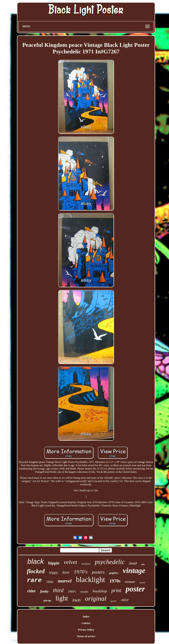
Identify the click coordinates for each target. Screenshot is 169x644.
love (66, 572)
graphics (114, 573)
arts (143, 564)
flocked (36, 571)
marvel (65, 581)
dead (133, 564)
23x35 (77, 600)
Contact (86, 623)
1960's (72, 592)
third (58, 590)
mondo (84, 592)
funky (44, 591)
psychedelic (110, 562)
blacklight (90, 580)
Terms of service (86, 636)
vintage (134, 570)
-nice (125, 600)
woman (130, 582)
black (36, 561)
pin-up (47, 600)
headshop (100, 591)
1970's (81, 572)
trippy (54, 572)
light (62, 598)
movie (142, 582)
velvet (71, 562)
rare (34, 580)
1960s (50, 582)
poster (135, 589)
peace (113, 601)
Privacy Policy (86, 630)
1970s (115, 581)
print (116, 590)
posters (98, 572)
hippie (54, 563)
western (86, 564)
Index (86, 617)
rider (32, 591)
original (96, 598)
